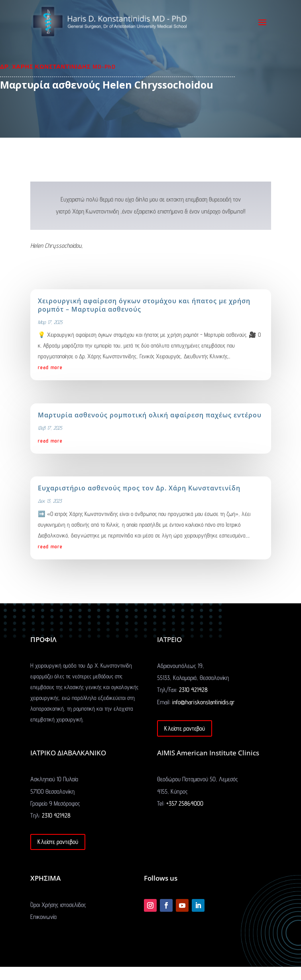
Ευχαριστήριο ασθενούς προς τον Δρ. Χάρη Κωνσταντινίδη (139, 488)
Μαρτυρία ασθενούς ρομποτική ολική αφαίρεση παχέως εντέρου (150, 415)
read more (50, 367)
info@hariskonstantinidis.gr (204, 702)
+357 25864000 (185, 803)
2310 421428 (193, 690)
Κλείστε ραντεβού (185, 728)
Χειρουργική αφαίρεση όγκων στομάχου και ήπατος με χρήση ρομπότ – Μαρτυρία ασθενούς (144, 305)
